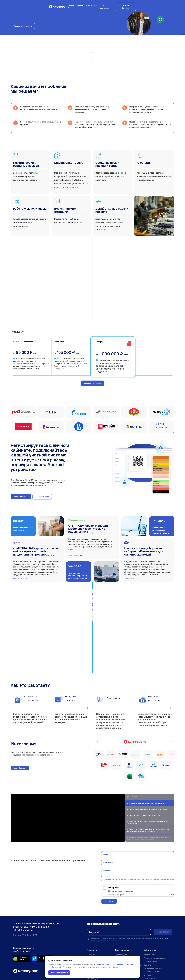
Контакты (148, 958)
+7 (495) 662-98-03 (39, 902)
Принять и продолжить (60, 972)
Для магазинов (122, 934)
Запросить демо (42, 502)
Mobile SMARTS (94, 951)
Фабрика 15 (92, 934)
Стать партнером (142, 8)
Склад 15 (91, 930)
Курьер (90, 944)
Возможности (126, 8)
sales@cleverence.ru (23, 906)
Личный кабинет (151, 947)
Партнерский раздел (153, 944)
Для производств (123, 944)
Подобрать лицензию (92, 384)
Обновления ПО (151, 937)
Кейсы (107, 8)
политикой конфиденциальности (130, 855)
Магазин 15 (92, 937)
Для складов (121, 930)
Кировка (91, 947)
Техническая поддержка (155, 934)
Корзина (148, 951)
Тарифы (115, 8)
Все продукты (93, 954)
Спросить (109, 877)
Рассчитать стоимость (23, 58)
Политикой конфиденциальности (149, 914)
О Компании (149, 954)
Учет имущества (94, 940)
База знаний (149, 930)
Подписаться (161, 908)
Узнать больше (20, 588)
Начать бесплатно (164, 8)
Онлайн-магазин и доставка (128, 940)
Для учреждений (123, 937)
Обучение (148, 940)
